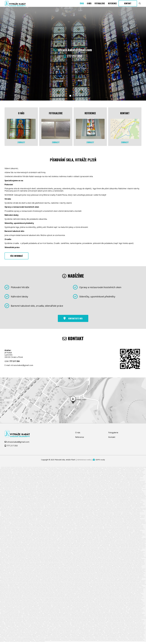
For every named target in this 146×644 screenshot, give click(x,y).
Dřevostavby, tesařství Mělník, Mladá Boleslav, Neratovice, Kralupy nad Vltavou (78, 494)
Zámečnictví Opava (16, 517)
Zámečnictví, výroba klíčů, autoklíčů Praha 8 (74, 505)
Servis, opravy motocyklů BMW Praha (120, 502)
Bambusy (116, 630)
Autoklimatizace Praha (117, 523)
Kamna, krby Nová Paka (30, 634)
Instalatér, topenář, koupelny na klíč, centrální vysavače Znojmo (16, 612)
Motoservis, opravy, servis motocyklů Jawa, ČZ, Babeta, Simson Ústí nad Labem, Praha (93, 490)
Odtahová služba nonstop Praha (8, 636)
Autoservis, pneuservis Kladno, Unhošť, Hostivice (92, 492)
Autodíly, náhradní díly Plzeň (62, 503)
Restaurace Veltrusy (10, 625)
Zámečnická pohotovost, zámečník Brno (60, 642)
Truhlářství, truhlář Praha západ (110, 581)
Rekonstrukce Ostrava (88, 516)
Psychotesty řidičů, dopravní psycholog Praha (11, 483)
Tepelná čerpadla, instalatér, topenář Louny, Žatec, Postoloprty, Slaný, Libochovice (48, 485)
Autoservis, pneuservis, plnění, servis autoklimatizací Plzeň (122, 505)
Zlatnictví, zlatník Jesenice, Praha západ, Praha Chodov (18, 643)
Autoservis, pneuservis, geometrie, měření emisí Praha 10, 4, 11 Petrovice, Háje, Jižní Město (80, 474)
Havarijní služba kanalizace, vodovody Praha (78, 536)
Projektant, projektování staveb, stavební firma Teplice (101, 508)
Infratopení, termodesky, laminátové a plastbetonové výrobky (67, 501)
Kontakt (128, 7)
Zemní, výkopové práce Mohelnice (42, 642)
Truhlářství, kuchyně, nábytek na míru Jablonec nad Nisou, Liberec (55, 611)
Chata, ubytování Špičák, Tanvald (84, 527)
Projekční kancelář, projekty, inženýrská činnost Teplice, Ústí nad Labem (59, 527)
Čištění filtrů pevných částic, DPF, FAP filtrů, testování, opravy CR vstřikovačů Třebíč (125, 637)
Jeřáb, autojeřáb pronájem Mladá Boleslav (73, 529)
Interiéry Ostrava (36, 516)
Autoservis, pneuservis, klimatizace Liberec (80, 535)
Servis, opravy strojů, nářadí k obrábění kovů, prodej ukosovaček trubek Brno (59, 613)
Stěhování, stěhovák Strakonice (23, 627)
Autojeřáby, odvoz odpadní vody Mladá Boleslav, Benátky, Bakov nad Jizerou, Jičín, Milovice (64, 479)
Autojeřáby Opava (78, 516)
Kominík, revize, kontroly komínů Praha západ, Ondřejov (59, 531)
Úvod (82, 7)
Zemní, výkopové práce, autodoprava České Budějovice (39, 496)
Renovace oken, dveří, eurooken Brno (118, 613)
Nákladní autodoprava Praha (19, 508)
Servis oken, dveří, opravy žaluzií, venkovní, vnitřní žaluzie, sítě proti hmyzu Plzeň (89, 533)
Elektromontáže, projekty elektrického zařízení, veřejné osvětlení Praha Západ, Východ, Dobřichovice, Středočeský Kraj (27, 481)
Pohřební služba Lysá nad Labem (76, 608)
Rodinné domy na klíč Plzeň (112, 634)
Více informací (16, 258)
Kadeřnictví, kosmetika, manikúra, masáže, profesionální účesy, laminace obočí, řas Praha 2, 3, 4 (83, 538)
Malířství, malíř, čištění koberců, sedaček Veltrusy (116, 614)
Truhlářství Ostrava (135, 515)
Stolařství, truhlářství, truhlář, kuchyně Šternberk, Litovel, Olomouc (63, 637)
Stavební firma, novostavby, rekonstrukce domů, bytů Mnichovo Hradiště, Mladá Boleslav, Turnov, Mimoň (91, 485)
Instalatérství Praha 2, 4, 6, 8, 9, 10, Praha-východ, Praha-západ (56, 512)
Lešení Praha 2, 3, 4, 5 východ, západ (64, 490)
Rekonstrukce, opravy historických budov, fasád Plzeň (92, 629)
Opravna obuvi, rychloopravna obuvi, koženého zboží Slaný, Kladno (114, 537)
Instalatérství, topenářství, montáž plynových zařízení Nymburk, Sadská (95, 567)
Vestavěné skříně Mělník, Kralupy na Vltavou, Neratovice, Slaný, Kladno (124, 504)
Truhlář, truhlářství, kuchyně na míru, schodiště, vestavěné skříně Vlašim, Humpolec (79, 550)
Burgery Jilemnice (26, 633)
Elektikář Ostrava (117, 515)
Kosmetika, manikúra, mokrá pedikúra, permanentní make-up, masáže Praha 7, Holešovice (33, 535)
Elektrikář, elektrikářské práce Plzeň (111, 470)
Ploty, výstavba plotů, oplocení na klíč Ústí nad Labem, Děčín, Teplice (60, 509)
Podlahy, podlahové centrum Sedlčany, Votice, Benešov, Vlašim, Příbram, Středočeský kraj (81, 476)
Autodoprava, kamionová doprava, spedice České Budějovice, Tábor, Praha (24, 495)
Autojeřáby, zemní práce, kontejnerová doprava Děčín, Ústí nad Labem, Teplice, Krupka (57, 488)
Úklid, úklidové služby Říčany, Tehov (111, 568)
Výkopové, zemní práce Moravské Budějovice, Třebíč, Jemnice (92, 637)
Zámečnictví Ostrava (6, 517)
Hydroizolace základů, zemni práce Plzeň (136, 627)
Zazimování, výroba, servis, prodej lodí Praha (26, 494)
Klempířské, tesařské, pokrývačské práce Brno (102, 503)
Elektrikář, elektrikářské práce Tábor (57, 471)
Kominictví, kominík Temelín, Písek (62, 626)
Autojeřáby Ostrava (69, 516)
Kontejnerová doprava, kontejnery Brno (136, 613)
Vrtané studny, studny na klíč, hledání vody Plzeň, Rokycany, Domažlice (50, 532)
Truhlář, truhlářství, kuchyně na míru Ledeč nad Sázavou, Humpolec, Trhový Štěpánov (113, 566)
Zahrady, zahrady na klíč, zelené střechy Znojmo (71, 614)
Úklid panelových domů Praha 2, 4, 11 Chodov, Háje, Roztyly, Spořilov (18, 497)
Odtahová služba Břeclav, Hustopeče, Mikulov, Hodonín (48, 635)
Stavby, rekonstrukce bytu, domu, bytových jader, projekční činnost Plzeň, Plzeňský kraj (21, 515)
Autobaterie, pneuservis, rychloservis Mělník (89, 632)
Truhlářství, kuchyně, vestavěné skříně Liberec (121, 535)
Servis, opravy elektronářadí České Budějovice (56, 623)
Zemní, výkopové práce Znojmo (11, 613)
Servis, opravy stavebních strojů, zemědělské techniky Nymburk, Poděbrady (75, 542)
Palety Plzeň (126, 611)
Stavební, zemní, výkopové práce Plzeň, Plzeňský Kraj (69, 498)
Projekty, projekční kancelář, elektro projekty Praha (32, 509)
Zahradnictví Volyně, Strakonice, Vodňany (15, 626)
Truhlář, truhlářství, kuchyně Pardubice (20, 525)
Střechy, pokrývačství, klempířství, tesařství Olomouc (67, 629)
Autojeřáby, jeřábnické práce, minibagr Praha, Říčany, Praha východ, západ (43, 492)
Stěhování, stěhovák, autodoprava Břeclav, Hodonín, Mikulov (80, 639)
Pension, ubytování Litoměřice (38, 643)
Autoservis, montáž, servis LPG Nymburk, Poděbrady (71, 540)
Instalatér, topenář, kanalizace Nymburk (62, 607)
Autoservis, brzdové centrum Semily (13, 640)
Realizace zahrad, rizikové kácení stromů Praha (47, 540)
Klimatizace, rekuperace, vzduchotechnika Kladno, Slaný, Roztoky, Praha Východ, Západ (27, 502)
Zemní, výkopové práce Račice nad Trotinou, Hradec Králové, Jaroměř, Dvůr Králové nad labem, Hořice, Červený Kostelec (68, 601)
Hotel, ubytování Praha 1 (21, 496)
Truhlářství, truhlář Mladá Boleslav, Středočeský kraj (70, 519)
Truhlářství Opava (5, 516)
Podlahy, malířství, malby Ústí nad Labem (93, 529)
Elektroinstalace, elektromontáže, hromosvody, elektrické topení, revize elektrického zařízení (88, 532)
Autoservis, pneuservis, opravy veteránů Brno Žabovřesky (27, 609)
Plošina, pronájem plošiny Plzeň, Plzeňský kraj (24, 505)
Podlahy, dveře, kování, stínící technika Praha (111, 477)
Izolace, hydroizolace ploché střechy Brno (32, 483)
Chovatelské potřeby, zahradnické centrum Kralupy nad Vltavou (78, 566)
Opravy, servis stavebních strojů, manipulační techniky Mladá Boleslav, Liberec (87, 526)
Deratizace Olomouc (112, 641)
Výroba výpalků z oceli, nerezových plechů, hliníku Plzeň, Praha (128, 490)
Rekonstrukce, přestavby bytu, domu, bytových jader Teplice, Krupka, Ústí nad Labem (100, 497)
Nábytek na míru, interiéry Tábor (79, 626)
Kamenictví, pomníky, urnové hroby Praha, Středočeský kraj (51, 489)
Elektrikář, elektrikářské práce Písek (74, 471)
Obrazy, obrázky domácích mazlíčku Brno (108, 642)
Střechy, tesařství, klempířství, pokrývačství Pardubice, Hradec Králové (23, 557)
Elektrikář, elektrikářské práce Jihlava (115, 471)
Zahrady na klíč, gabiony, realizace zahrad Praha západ (32, 531)
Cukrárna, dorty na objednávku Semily (70, 635)
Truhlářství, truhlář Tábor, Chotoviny (101, 527)
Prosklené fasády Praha (24, 628)
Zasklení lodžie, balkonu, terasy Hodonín (116, 627)
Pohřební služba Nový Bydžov (96, 633)
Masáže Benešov (105, 547)
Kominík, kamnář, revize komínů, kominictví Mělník (66, 632)
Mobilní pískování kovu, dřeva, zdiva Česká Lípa (78, 623)
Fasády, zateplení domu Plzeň (42, 625)
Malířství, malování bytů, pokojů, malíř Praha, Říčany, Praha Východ (104, 473)
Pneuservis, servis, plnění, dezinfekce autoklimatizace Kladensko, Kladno (66, 630)
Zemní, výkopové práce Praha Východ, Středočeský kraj (93, 482)
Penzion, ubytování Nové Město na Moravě (29, 614)
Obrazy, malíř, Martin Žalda (28, 571)
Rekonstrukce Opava (99, 516)
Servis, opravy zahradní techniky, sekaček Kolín (116, 640)
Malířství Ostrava (109, 516)
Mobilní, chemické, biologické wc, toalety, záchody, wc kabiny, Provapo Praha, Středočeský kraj (22, 566)
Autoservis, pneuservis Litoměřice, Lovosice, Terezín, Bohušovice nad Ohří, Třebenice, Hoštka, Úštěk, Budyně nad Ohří (27, 487)
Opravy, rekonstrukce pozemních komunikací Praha (25, 484)
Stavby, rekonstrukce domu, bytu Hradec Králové (33, 623)
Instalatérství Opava (26, 516)
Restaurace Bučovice (105, 612)
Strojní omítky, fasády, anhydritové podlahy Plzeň (72, 641)
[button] (70, 103)
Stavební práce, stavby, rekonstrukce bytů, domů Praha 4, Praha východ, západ (72, 487)
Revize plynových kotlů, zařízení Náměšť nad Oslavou (114, 608)
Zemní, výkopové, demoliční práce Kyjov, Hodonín (12, 615)
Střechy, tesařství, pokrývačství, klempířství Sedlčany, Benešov (19, 572)
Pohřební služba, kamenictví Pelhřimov (46, 522)
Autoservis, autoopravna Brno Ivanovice (10, 614)
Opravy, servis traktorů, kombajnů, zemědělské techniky (47, 476)
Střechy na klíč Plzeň (101, 627)
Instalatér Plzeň (13, 628)
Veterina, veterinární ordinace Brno (123, 508)
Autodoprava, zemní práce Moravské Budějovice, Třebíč (107, 639)
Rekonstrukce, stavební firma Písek (39, 627)
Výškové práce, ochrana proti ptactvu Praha (130, 473)
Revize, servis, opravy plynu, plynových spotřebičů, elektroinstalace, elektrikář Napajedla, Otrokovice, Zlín (65, 483)
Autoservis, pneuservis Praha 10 (24, 636)
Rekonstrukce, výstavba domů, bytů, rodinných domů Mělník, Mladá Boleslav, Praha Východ (79, 477)
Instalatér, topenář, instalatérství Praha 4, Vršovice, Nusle (62, 530)
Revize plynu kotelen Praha (129, 477)
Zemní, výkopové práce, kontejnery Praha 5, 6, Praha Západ (26, 475)
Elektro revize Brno (123, 630)
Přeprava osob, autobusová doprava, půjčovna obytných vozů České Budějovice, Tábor (35, 503)
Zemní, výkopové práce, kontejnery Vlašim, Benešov (12, 551)
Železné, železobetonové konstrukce (111, 476)
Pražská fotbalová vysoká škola (14, 633)
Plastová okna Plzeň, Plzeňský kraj (58, 506)
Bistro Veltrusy (43, 637)
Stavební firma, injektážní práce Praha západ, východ (84, 512)
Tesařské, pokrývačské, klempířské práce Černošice (115, 530)
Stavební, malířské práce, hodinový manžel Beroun (112, 632)
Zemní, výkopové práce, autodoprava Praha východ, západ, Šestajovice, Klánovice (124, 491)
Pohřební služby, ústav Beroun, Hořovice (13, 490)
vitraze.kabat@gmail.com (75, 57)
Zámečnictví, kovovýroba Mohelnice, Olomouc (130, 639)
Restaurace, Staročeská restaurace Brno (90, 612)
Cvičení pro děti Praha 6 (52, 470)
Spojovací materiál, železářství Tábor (92, 547)
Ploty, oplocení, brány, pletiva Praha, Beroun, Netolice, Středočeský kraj (39, 490)
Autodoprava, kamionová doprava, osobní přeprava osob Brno (45, 612)
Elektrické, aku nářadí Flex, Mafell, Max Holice (82, 621)
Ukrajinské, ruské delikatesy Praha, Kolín (113, 636)
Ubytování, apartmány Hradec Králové (97, 611)
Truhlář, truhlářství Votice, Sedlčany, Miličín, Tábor (90, 488)
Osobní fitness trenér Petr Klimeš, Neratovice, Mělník (62, 525)
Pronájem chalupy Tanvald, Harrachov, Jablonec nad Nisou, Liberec (121, 498)
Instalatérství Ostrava (15, 516)
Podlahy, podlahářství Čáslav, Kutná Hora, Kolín (96, 505)
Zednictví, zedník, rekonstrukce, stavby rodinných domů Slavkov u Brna (121, 633)
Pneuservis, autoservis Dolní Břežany (28, 639)
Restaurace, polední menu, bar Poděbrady (25, 642)
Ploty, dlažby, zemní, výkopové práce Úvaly (115, 629)
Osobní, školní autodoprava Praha (60, 496)
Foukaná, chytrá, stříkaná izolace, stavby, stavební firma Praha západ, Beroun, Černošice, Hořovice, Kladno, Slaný (67, 515)
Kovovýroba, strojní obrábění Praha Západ (50, 614)
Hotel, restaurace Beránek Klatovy (60, 608)
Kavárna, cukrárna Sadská (45, 607)
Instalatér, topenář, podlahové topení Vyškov (94, 614)
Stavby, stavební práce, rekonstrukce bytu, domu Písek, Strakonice (123, 551)
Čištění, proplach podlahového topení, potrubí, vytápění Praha (43, 477)
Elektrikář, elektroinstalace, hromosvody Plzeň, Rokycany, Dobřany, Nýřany (123, 482)
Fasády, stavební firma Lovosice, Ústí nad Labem (60, 633)
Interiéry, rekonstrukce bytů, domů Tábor (33, 615)
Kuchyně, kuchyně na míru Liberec (31, 611)
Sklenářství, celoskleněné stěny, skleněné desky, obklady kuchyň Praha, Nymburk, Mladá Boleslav (88, 489)
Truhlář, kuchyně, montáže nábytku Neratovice (30, 613)
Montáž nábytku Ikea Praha (104, 502)
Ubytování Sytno (47, 628)
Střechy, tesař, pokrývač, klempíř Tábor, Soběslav (49, 494)
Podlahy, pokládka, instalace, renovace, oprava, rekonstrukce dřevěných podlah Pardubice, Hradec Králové (96, 554)
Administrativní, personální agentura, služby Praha (128, 509)
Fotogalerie (100, 7)
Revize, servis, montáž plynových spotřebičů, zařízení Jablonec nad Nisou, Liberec (42, 538)
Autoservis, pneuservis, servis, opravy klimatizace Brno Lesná (121, 625)
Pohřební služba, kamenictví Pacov (64, 522)
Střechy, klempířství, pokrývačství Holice (42, 608)
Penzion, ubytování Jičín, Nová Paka (39, 633)
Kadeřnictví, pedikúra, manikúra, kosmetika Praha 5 (121, 533)
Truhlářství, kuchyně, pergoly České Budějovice (69, 470)
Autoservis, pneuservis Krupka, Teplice (74, 547)
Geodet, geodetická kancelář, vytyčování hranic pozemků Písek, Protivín (42, 552)
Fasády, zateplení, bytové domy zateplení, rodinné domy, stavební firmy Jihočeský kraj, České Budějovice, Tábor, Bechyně (66, 478)
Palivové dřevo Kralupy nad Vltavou (114, 611)
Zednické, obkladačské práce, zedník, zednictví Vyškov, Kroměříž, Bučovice (97, 635)
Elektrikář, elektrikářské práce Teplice (129, 470)
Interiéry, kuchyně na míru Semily (137, 635)
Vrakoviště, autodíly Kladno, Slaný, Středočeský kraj (23, 499)
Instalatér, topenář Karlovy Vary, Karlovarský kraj (93, 498)
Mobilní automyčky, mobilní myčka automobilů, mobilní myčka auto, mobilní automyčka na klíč (23, 470)
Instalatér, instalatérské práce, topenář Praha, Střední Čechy (104, 487)
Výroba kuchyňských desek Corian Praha (103, 630)
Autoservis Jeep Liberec (123, 641)
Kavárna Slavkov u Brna (65, 627)
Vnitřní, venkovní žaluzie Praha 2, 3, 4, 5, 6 (10, 491)
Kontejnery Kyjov (5, 628)
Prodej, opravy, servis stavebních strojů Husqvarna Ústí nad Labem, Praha (35, 632)
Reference (112, 7)
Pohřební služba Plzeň (54, 627)
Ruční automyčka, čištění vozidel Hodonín (25, 625)
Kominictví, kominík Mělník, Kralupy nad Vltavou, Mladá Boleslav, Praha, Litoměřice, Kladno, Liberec (105, 484)
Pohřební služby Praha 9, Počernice (25, 476)
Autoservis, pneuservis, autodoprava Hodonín (38, 630)
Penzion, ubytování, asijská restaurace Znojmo (98, 613)
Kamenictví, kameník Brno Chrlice (134, 492)
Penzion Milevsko (56, 628)
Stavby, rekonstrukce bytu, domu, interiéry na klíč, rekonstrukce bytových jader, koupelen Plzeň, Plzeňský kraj (72, 517)
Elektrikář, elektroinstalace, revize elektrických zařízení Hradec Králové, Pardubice (118, 511)
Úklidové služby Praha (14, 509)
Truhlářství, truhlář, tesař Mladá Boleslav (40, 525)
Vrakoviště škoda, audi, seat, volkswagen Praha (75, 495)
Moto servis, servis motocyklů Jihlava (80, 633)
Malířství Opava (118, 516)
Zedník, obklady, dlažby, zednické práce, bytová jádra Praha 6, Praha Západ (70, 473)
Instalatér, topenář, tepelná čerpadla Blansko (60, 616)
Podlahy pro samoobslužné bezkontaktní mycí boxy (94, 501)
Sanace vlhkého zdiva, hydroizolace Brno (100, 483)
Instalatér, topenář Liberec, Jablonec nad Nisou (52, 495)
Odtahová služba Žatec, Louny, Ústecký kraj (106, 506)
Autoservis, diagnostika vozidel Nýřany (17, 630)
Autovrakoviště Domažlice (36, 628)
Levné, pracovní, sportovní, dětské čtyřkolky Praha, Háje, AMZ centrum (104, 475)
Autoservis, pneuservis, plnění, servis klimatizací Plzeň (27, 567)
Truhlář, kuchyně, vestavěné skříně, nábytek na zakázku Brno (93, 504)
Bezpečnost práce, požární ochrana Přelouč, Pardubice (89, 543)
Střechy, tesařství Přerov (93, 626)
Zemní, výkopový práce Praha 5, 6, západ (70, 492)
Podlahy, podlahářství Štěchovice (79, 607)
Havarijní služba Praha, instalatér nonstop (77, 475)
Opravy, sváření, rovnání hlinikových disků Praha (41, 501)
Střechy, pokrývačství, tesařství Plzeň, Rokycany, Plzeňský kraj (81, 506)
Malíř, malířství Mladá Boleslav (62, 535)
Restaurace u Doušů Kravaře (105, 626)
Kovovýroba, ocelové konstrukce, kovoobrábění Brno (52, 609)
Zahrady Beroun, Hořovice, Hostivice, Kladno (76, 518)
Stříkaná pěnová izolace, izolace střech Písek (60, 625)
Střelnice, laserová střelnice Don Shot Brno (39, 616)
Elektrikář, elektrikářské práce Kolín (39, 471)
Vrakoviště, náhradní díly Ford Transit (71, 497)
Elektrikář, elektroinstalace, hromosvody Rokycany (122, 532)
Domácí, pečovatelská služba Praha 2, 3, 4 (103, 515)
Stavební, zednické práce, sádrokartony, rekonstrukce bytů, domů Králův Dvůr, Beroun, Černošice (60, 484)
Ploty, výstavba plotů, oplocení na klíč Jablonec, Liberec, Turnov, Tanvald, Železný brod (96, 509)
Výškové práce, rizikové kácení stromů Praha (61, 621)
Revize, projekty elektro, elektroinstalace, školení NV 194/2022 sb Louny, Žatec (18, 540)
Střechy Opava (61, 516)
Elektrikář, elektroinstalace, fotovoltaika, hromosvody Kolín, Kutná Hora (50, 572)
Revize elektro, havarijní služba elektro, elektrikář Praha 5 (103, 536)
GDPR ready (100, 461)
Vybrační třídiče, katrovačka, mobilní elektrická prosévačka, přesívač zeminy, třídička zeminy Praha (120, 512)
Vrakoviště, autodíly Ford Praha (55, 502)
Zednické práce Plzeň (124, 487)
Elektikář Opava (126, 515)
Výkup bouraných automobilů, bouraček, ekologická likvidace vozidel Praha (80, 502)
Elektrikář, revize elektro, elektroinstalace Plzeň (96, 641)
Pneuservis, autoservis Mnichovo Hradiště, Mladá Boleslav (20, 641)
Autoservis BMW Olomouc (78, 627)
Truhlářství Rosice (48, 626)
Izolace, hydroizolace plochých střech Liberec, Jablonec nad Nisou (109, 478)
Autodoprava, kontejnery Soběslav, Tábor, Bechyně (66, 504)
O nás (89, 7)
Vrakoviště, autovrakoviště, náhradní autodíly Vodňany (121, 623)
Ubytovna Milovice (98, 636)
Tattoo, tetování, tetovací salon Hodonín (10, 639)
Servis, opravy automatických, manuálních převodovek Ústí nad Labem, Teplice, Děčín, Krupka (66, 508)
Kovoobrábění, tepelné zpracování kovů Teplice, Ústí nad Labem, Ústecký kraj (38, 498)
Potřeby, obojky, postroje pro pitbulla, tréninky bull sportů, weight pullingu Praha (38, 519)
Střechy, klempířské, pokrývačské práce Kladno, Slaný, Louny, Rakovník (105, 481)
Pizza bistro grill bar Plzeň (11, 632)
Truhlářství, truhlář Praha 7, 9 (8, 494)
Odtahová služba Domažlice (67, 628)
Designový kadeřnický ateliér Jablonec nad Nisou (33, 640)
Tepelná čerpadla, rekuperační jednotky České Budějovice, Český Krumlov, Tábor (50, 526)
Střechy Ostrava (53, 516)
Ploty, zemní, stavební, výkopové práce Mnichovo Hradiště (47, 641)
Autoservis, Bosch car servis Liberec (77, 496)
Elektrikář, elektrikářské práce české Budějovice (94, 471)
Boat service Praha (99, 640)
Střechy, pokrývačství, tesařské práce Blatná (54, 615)
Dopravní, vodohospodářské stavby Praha (53, 566)
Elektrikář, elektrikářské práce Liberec (21, 471)
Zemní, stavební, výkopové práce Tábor (104, 539)
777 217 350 (75, 63)
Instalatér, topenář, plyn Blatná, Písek (98, 623)
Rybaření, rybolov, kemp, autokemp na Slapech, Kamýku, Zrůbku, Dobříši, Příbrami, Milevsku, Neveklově (31, 629)
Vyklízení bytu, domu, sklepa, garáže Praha (11, 510)
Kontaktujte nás (75, 320)
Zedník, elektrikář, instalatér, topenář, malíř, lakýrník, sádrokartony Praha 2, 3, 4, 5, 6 (24, 523)
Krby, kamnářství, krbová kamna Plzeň (83, 628)
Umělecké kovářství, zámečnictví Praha (100, 535)
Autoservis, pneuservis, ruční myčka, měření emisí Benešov (19, 608)
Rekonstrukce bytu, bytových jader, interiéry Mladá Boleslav (84, 642)
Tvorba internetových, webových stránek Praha (11, 469)
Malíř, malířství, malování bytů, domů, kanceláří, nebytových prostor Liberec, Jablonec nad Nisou (31, 537)
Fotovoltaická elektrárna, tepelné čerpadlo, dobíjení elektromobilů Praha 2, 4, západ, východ (65, 523)
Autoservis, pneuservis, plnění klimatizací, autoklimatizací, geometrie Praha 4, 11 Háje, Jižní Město (36, 474)
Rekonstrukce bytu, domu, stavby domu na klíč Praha (94, 625)
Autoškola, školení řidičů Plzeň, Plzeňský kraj (80, 503)
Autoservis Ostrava (127, 516)
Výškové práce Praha (76, 625)
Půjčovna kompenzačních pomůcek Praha (27, 489)
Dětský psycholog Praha (115, 483)
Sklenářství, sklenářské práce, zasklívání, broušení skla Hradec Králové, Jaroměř (59, 567)
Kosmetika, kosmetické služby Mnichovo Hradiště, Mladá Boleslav (24, 637)
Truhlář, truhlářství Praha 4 (104, 494)
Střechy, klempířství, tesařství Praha (35, 508)
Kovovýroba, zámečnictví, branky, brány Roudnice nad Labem (128, 539)
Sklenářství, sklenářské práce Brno (94, 496)
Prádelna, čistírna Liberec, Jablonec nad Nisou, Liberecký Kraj (28, 479)
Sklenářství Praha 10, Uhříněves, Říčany (128, 474)
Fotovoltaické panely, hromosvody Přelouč (42, 636)
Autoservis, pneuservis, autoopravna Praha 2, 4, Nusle (33, 517)
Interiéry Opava (45, 516)
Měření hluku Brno (82, 613)
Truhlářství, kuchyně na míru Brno (93, 608)
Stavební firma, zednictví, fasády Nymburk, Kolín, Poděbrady (52, 639)
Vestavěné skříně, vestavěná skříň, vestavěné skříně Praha (48, 497)
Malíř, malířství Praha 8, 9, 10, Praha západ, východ (116, 529)
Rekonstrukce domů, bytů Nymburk (110, 474)
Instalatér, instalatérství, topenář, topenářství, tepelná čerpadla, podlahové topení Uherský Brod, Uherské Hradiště (113, 518)
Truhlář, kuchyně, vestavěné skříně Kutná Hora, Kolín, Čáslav (49, 505)
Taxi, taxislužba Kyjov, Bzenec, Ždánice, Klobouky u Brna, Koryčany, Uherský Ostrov (64, 640)
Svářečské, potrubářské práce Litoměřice (13, 623)
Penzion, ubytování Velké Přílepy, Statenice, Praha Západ (53, 475)
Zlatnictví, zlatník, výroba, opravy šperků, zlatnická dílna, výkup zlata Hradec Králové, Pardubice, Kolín (122, 550)
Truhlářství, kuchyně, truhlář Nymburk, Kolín (82, 636)
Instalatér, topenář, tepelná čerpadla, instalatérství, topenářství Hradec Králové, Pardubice (30, 558)
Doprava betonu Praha (89, 640)
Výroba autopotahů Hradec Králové (79, 611)
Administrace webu (84, 461)
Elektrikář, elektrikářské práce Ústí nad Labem (91, 470)
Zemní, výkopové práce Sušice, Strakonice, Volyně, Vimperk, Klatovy (131, 485)
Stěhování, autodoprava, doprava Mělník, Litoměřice (45, 542)
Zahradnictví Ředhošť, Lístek (109, 543)
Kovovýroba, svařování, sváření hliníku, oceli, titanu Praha (39, 473)
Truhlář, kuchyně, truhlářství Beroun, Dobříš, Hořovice (49, 521)
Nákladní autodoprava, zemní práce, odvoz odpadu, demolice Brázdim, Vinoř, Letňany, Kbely (27, 530)
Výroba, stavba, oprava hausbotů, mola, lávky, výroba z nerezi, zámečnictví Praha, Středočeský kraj (109, 495)
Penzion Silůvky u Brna (90, 627)
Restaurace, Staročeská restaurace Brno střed (70, 612)
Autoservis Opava (136, 516)
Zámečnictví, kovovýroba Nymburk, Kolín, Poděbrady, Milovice (27, 512)
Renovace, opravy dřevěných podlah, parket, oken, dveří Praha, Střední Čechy (50, 536)
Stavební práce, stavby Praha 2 (136, 614)
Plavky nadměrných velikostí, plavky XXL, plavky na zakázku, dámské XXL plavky (106, 607)
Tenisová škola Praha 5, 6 (130, 471)
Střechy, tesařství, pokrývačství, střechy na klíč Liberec (99, 523)
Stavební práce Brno (88, 630)
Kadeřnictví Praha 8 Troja (118, 626)
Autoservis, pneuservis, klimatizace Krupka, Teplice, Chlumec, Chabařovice (71, 481)
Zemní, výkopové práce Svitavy (121, 635)
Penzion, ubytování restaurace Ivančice (119, 612)
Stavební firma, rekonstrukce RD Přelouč (61, 636)
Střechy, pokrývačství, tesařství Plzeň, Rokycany (114, 492)
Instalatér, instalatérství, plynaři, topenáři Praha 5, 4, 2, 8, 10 (107, 542)
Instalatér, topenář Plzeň (136, 611)
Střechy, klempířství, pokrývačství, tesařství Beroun (130, 581)
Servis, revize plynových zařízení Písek (34, 626)
